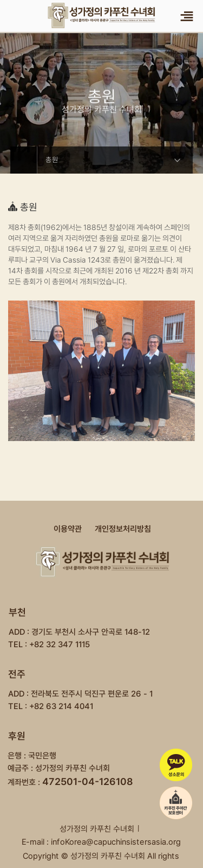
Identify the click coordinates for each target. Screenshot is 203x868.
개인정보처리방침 (123, 529)
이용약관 (68, 529)
